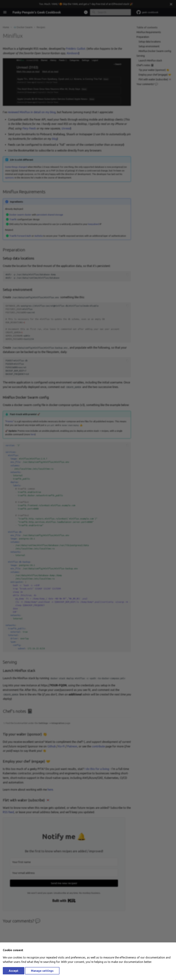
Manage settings (42, 971)
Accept (14, 971)
